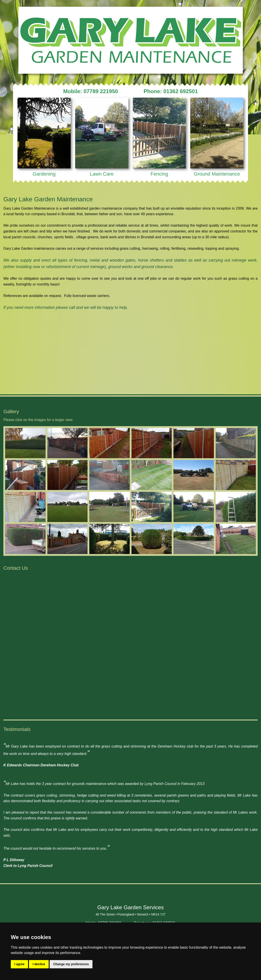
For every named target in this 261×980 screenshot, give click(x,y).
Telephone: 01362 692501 (155, 919)
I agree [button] (19, 964)
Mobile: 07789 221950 (91, 91)
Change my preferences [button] (71, 964)
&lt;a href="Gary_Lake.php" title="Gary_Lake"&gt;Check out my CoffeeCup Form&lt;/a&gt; (131, 640)
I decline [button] (39, 964)
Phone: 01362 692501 (171, 91)
